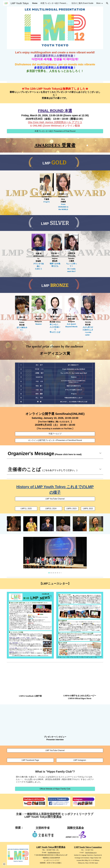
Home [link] (35, 3)
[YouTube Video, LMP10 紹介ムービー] (80, 679)
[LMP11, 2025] (26, 509)
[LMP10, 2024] (51, 509)
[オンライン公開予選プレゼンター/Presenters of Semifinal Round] (55, 440)
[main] (55, 62)
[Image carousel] (55, 555)
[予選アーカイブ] (55, 434)
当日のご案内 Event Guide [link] (82, 3)
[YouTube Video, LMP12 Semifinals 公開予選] (30, 680)
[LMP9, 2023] (71, 509)
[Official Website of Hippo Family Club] (55, 789)
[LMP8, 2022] (88, 509)
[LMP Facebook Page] (30, 760)
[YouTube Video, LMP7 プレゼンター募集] (55, 721)
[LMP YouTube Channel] (55, 499)
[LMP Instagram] (80, 760)
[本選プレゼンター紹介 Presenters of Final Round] (55, 131)
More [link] (98, 3)
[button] (107, 3)
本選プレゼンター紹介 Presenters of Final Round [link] (54, 3)
